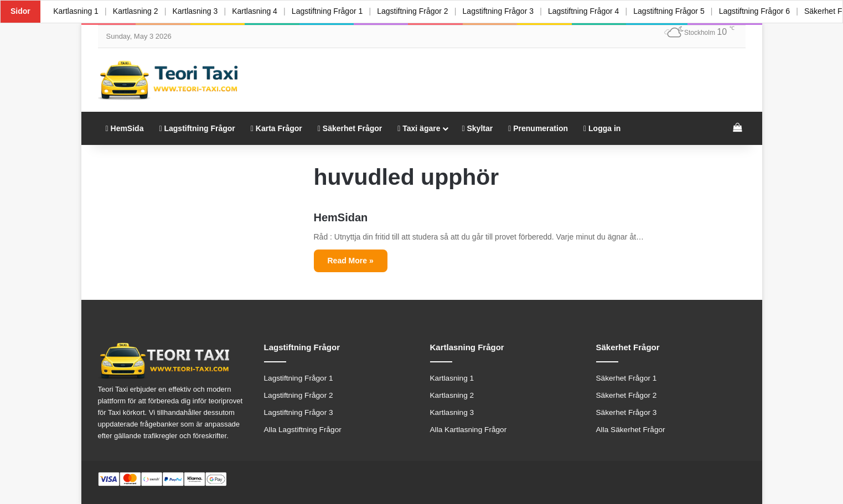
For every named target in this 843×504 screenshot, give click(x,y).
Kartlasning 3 (198, 11)
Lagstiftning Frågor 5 (676, 11)
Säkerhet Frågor (350, 128)
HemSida (125, 128)
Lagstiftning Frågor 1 (331, 11)
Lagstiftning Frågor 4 (590, 11)
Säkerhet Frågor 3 (627, 412)
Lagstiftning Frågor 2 (417, 11)
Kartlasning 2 (137, 11)
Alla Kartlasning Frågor (469, 430)
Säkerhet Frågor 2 (627, 395)
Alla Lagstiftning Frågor (303, 430)
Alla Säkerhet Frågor (631, 430)
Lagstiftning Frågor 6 (763, 11)
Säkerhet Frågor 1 (627, 378)
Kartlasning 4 (258, 11)
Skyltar (477, 128)
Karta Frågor (276, 128)
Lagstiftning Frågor (197, 128)
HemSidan (341, 217)
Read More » (351, 261)
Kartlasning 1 (76, 11)
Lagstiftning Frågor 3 (504, 11)
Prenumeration (538, 128)
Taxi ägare (419, 128)
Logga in (602, 128)
